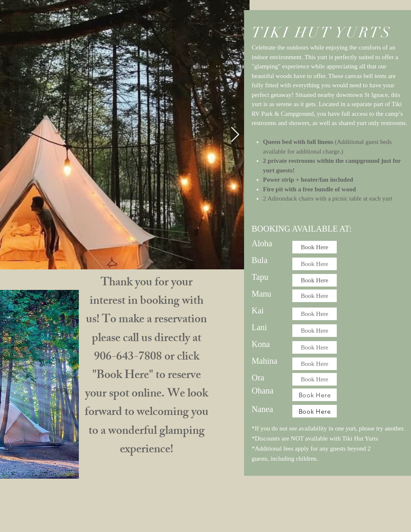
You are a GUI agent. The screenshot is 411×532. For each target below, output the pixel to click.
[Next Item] (235, 135)
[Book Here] (315, 247)
